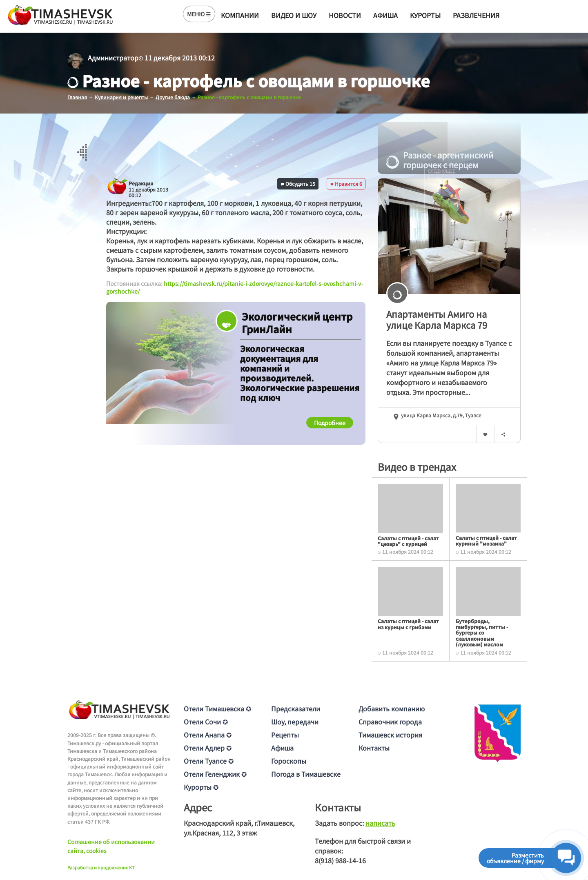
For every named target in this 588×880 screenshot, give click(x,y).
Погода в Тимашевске (306, 773)
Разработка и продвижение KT (101, 867)
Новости (345, 15)
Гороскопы (289, 760)
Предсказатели (296, 708)
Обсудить (298, 183)
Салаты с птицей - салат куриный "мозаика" (486, 540)
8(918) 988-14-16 (340, 860)
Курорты (425, 15)
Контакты (374, 747)
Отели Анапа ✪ (208, 734)
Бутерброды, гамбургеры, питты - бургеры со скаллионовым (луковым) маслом (482, 632)
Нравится (346, 183)
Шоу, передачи (295, 721)
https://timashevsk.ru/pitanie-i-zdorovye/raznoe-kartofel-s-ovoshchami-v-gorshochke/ (235, 287)
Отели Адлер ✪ (208, 747)
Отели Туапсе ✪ (209, 760)
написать (380, 822)
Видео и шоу (294, 15)
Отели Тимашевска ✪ (217, 708)
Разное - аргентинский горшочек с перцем (440, 160)
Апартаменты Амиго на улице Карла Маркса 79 (437, 319)
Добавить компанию (392, 708)
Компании (240, 15)
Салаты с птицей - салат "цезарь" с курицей (408, 540)
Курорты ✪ (201, 786)
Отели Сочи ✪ (206, 721)
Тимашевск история (390, 734)
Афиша (385, 15)
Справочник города (390, 721)
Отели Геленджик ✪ (215, 773)
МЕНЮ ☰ (199, 14)
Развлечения (476, 15)
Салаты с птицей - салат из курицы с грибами (408, 624)
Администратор (113, 58)
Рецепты (285, 734)
